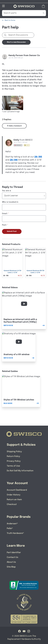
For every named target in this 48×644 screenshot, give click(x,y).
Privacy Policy (14, 461)
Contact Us (12, 557)
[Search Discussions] (21, 35)
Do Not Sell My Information (20, 471)
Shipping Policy (14, 452)
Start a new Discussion (16, 42)
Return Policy (13, 456)
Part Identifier (14, 553)
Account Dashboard (17, 490)
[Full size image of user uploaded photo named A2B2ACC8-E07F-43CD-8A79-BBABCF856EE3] (13, 103)
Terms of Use (13, 466)
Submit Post (12, 231)
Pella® (10, 528)
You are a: (7, 191)
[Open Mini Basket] (44, 6)
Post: (4, 225)
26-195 (38, 157)
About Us (11, 562)
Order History (14, 495)
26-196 (14, 160)
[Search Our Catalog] (20, 13)
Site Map (11, 567)
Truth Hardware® (15, 533)
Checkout (12, 504)
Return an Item (14, 500)
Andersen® (12, 524)
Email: (5, 214)
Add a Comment (14, 126)
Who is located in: (10, 202)
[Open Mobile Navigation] (3, 6)
